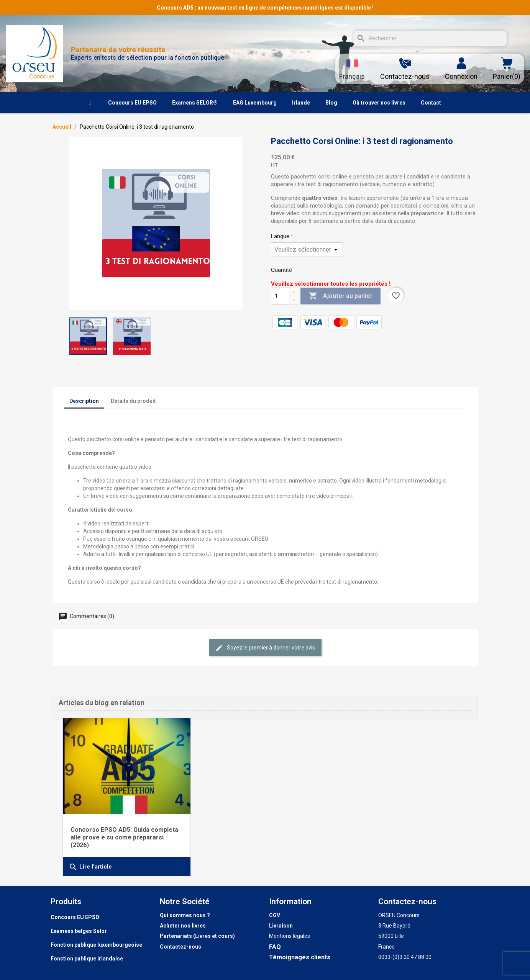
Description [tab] (84, 401)
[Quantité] (280, 296)
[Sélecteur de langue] (352, 69)
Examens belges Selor (79, 931)
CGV (275, 915)
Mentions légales (290, 936)
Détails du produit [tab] (133, 401)
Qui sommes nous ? (185, 915)
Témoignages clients (300, 957)
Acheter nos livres (183, 926)
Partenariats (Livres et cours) (197, 936)
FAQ (275, 947)
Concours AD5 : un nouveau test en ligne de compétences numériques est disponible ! (265, 8)
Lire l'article (90, 867)
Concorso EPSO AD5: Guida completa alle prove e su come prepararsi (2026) (124, 837)
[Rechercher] (430, 38)
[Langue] (307, 250)
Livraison (281, 926)
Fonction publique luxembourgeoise (96, 945)
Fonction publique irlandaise (87, 959)
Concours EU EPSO (75, 917)
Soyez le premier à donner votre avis (265, 648)
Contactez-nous (180, 947)
